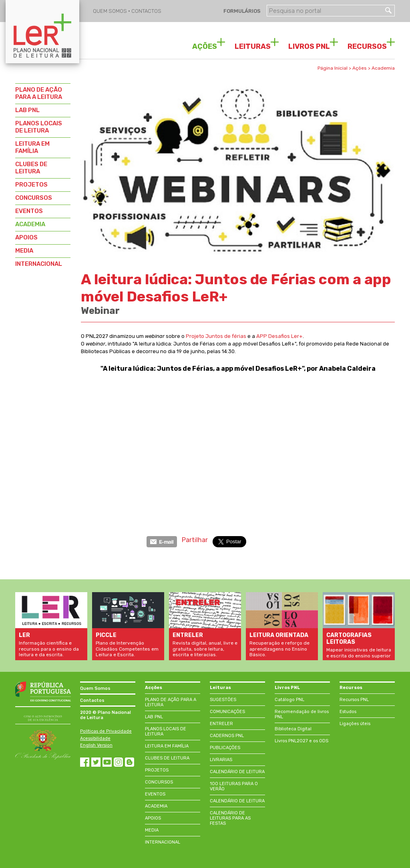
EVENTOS (29, 211)
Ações (360, 68)
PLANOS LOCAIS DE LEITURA (39, 127)
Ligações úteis (355, 724)
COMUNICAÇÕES (227, 712)
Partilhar (195, 540)
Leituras (220, 688)
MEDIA (24, 251)
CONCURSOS (34, 198)
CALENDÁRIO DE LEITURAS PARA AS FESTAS (230, 818)
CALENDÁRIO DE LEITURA (237, 772)
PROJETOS (31, 185)
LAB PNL (27, 110)
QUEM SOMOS (111, 11)
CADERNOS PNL (227, 736)
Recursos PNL (354, 700)
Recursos (351, 688)
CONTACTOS (146, 11)
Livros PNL (287, 688)
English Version (96, 745)
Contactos (92, 700)
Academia (383, 68)
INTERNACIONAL (39, 264)
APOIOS (26, 237)
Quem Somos (95, 688)
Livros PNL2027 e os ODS (301, 741)
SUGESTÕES (223, 700)
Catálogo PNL (289, 700)
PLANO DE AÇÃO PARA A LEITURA (39, 93)
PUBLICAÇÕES (225, 748)
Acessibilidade (95, 738)
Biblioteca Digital (293, 729)
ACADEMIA (30, 224)
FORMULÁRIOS (241, 11)
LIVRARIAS (221, 760)
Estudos (348, 712)
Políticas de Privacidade (106, 731)
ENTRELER (221, 724)
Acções (154, 688)
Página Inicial (333, 68)
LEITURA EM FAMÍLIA (32, 147)
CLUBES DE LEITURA (31, 168)
